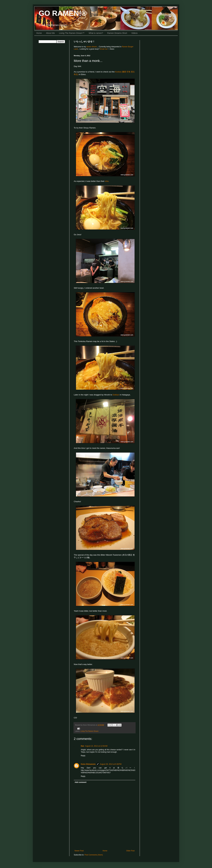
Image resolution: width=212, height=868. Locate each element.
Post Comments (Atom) (94, 855)
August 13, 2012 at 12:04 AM (96, 746)
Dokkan (116, 395)
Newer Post (79, 851)
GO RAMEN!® (63, 13)
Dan (83, 746)
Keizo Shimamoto (88, 764)
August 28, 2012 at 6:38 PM (111, 764)
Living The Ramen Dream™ (72, 33)
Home (39, 33)
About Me (50, 33)
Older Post (130, 851)
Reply (83, 756)
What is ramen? (96, 33)
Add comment (81, 782)
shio (107, 181)
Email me (104, 49)
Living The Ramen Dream (90, 731)
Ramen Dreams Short (117, 33)
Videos (134, 33)
